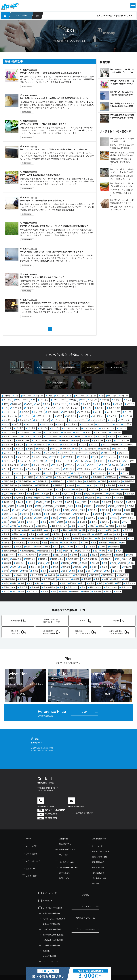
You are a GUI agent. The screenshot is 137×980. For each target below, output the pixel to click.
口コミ (31, 502)
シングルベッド (52, 432)
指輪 (73, 526)
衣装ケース (35, 567)
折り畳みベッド (27, 526)
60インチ (8, 400)
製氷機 (56, 567)
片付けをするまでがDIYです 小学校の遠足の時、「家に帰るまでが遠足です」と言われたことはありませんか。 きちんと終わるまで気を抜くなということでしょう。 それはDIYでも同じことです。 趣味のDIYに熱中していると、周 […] (57, 258)
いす (83, 400)
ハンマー (20, 449)
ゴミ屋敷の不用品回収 (49, 945)
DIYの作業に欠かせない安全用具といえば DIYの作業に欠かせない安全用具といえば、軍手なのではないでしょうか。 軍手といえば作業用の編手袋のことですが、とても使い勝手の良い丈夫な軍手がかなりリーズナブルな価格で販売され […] (57, 207)
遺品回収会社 (65, 575)
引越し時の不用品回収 (49, 913)
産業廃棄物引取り (47, 551)
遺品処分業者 (37, 575)
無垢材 (114, 543)
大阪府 (131, 506)
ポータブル (130, 461)
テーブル (65, 441)
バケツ (31, 449)
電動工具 (23, 587)
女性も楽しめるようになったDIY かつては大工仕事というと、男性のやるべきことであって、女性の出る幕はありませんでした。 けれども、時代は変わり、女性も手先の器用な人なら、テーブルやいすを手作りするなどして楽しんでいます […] (57, 181)
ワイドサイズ (63, 473)
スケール (67, 432)
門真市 (73, 583)
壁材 (71, 506)
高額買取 (97, 591)
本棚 (41, 534)
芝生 (106, 563)
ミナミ (82, 465)
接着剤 (27, 530)
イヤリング (17, 408)
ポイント (101, 461)
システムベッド (90, 428)
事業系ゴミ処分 (96, 868)
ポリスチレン (115, 461)
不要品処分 (115, 481)
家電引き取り (51, 514)
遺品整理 (95, 575)
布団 (55, 518)
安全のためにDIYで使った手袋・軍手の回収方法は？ (42, 201)
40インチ (112, 396)
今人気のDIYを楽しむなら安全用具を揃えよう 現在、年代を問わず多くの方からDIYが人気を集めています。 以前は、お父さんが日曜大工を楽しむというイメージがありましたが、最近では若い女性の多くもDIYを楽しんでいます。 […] (57, 105)
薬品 (14, 567)
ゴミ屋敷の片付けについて (67, 862)
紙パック (127, 559)
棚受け (7, 538)
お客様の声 (28, 869)
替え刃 (7, 534)
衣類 (46, 567)
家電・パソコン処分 (98, 857)
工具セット (17, 518)
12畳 (16, 396)
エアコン (100, 408)
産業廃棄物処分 (27, 86)
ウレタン (88, 408)
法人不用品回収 (96, 873)
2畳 (70, 396)
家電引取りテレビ (83, 514)
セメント (27, 436)
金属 (106, 579)
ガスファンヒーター (44, 416)
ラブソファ (19, 469)
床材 (73, 518)
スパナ (78, 432)
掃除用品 (122, 526)
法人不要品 (35, 543)
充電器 (46, 494)
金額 (31, 583)
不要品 (103, 481)
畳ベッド (69, 551)
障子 (119, 583)
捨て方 (83, 526)
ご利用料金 (61, 839)
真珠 (120, 551)
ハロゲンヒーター (110, 445)
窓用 (6, 559)
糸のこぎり (108, 559)
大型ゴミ (90, 506)
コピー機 (18, 424)
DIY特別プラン (46, 901)
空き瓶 (85, 555)
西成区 (94, 567)
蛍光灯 (23, 567)
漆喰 (95, 543)
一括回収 (30, 477)
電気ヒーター (111, 587)
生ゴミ (81, 547)
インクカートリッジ (35, 408)
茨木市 (123, 563)
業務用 (27, 538)
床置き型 (92, 518)
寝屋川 (118, 514)
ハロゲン (95, 445)
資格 (81, 571)
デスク (76, 441)
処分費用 (20, 498)
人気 (34, 489)
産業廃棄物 (115, 547)
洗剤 (46, 543)
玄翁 (57, 547)
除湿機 (92, 583)
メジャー (93, 465)
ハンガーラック (129, 445)
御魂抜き (106, 522)
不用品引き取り (42, 481)
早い (118, 530)
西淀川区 (116, 567)
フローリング (109, 453)
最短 (16, 534)
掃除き (101, 526)
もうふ (108, 404)
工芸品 (39, 518)
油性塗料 (8, 543)
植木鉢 (17, 538)
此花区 (90, 538)
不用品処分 (112, 477)
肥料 (75, 563)
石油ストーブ (9, 555)
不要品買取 (60, 485)
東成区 (77, 534)
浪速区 (75, 543)
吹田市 (70, 502)
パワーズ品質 (29, 846)
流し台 (65, 543)
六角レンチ (68, 494)
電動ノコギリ (9, 587)
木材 (24, 534)
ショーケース (25, 432)
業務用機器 (39, 538)
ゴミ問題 (8, 428)
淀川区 (85, 543)
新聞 (83, 530)
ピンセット (24, 453)
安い (26, 510)
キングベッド (25, 420)
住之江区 (95, 489)
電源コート (126, 587)
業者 (50, 538)
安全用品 (48, 510)
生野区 (103, 547)
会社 (84, 489)
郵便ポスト (64, 579)
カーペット (26, 416)
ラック (7, 469)
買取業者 (55, 571)
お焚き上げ (17, 404)
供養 (6, 494)
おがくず (93, 400)
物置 (48, 547)
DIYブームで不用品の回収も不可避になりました (40, 175)
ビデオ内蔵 (105, 449)
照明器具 (8, 547)
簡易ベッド (31, 559)
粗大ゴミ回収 (73, 559)
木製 (33, 534)
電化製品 (35, 587)
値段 (31, 494)
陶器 (101, 583)
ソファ (38, 436)
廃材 (6, 522)
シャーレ (123, 428)
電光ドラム (130, 583)
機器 (69, 538)
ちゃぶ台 (74, 404)
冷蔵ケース (99, 494)
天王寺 (7, 510)
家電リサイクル (10, 514)
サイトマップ (85, 906)
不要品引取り (27, 485)
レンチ (122, 469)
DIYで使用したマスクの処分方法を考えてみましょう (42, 277)
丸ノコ (82, 485)
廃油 (22, 522)
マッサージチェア (41, 465)
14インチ (27, 396)
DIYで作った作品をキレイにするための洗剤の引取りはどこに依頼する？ (51, 73)
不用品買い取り (75, 481)
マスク (26, 465)
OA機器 (74, 400)
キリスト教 (127, 416)
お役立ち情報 (29, 876)
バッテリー (43, 449)
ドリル (21, 445)
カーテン (128, 412)
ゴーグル (44, 428)
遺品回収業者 (81, 575)
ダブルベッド (125, 436)
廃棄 (14, 522)
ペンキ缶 (39, 461)
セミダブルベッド (11, 436)
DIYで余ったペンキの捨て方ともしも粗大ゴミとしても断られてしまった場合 (122, 72)
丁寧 (50, 477)
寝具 (109, 514)
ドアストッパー (123, 441)
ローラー (49, 473)
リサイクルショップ (87, 469)
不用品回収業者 (24, 481)
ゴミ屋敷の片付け (97, 878)
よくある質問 (29, 854)
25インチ (60, 396)
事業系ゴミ (9, 489)
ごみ (38, 404)
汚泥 (132, 538)
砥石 (57, 555)
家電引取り (66, 514)
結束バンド (21, 563)
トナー (86, 441)
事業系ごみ (124, 485)
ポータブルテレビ (11, 465)
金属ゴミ (116, 579)
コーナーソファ (104, 424)
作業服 (116, 489)
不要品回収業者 (10, 485)
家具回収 (106, 510)
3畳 (102, 396)
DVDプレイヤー (59, 400)
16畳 (50, 396)
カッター (99, 412)
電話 (14, 591)
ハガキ (65, 445)
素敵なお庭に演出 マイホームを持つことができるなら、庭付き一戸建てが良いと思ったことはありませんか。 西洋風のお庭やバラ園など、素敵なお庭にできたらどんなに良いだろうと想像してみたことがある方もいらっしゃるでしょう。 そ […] (57, 309)
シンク (38, 432)
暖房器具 (129, 530)
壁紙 (80, 506)
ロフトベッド (22, 473)
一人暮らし (9, 477)
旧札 (110, 530)
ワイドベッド (100, 473)
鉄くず (46, 583)
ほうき (97, 404)
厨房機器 (119, 498)
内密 (80, 494)
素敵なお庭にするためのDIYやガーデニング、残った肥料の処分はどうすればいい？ (55, 303)
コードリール (87, 424)
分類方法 (40, 498)
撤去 (48, 530)
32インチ (80, 396)
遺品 (108, 571)
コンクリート (32, 424)
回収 (85, 502)
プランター (56, 457)
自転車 (84, 563)
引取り (94, 522)
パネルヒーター (89, 449)
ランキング (33, 469)
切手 (50, 498)
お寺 (6, 404)
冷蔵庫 (111, 494)
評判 (6, 571)
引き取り (83, 522)
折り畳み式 (43, 526)
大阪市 (121, 506)
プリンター (70, 457)
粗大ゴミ (44, 559)
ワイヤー (114, 473)
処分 (120, 494)
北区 (101, 498)
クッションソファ (78, 420)
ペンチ (50, 461)
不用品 (85, 477)
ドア (110, 441)
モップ (104, 465)
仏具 (60, 489)
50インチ (124, 396)
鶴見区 (119, 591)
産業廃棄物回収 (28, 551)
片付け (29, 547)
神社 (65, 555)
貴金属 (35, 571)
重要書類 (87, 579)
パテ (76, 449)
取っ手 (21, 502)
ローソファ (36, 473)
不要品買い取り (44, 485)
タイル (90, 436)
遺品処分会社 (22, 575)
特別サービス (62, 878)
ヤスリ (126, 465)
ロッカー (8, 473)
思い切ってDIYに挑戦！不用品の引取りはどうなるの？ (43, 124)
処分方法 (130, 494)
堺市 (31, 506)
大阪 (112, 506)
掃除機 (111, 526)
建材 (53, 522)
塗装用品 (49, 506)
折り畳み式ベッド (60, 526)
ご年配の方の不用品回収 (50, 929)
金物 (14, 583)
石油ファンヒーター (28, 555)
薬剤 (6, 567)
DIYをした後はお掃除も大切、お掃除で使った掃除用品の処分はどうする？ (52, 252)
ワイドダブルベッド (82, 473)
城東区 (21, 506)
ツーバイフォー (40, 441)
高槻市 (86, 591)
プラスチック (23, 457)
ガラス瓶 (85, 416)
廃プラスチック (129, 518)
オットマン (38, 412)
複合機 (78, 567)
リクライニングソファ (51, 469)
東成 (68, 534)
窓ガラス (132, 555)
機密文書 (79, 538)
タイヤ (80, 436)
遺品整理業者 (9, 579)
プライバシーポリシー (85, 929)
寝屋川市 (129, 514)
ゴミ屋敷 (32, 428)
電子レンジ (73, 587)
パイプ (55, 449)
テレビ (54, 441)
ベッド (96, 457)
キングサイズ (9, 420)
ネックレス (41, 445)
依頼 (14, 494)
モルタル (115, 465)
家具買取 (118, 510)
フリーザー (78, 453)
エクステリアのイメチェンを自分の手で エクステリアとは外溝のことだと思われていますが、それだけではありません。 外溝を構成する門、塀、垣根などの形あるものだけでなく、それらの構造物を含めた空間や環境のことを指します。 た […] (57, 156)
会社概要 (85, 895)
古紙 (40, 502)
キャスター (113, 416)
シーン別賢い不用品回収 (50, 908)
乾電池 (100, 485)
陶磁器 (110, 583)
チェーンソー (23, 441)
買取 (45, 571)
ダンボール (9, 441)
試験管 (15, 571)
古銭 (48, 502)
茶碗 (132, 563)
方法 (102, 530)
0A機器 (7, 396)
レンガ (112, 469)
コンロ (60, 424)
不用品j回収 (98, 477)
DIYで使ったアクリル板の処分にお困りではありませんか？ (122, 186)
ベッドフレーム (110, 457)
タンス (112, 436)
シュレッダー (9, 432)
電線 (6, 591)
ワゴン (125, 473)
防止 (82, 583)
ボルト (90, 461)
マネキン (71, 465)
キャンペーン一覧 (47, 893)
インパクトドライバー (71, 408)
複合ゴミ (67, 567)
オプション (61, 855)
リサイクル (70, 469)
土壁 (12, 506)
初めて (70, 498)
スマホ (88, 432)
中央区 (72, 485)
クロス (113, 420)
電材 (84, 587)
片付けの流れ (62, 873)
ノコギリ (54, 445)
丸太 (91, 485)
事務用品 (111, 485)
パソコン (66, 449)
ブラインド (124, 453)
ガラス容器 (72, 416)
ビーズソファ (9, 453)
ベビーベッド (9, 461)
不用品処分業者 (128, 477)
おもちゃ (117, 400)
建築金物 (71, 522)
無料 (123, 543)
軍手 (90, 571)
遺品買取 (35, 579)
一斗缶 (41, 477)
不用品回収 (9, 481)
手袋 (14, 526)
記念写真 (128, 567)
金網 (22, 583)
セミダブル (116, 432)
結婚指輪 (8, 563)
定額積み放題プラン (65, 849)
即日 (109, 498)
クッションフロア (98, 420)
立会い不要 (17, 559)
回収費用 (119, 502)
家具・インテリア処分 (99, 852)
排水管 (7, 530)
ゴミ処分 (127, 424)
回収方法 (95, 502)
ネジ (30, 445)
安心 (58, 510)
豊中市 (25, 571)
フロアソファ (93, 453)
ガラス (60, 416)
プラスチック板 (40, 457)
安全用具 (36, 510)
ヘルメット (84, 457)
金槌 (6, 583)
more (22, 694)
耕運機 (66, 563)
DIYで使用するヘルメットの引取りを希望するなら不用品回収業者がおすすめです (55, 98)
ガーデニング (99, 416)
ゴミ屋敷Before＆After (66, 868)
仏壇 (68, 489)
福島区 (74, 555)
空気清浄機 (107, 555)
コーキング (73, 424)
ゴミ (117, 424)
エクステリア (114, 408)
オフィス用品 (85, 412)
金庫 (126, 579)
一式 (20, 477)
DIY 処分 (44, 400)
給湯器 (33, 563)
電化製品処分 (49, 587)
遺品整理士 (124, 575)
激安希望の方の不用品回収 (51, 935)
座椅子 (115, 518)
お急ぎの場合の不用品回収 (51, 940)
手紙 (6, 526)
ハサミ (83, 445)
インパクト (52, 408)
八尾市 (56, 494)
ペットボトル (25, 461)
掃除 (92, 526)
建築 (61, 522)
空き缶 (95, 555)
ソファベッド (67, 436)
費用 (65, 571)
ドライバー (9, 445)
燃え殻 (19, 547)
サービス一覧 (95, 846)
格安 (118, 534)
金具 (98, 579)
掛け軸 (17, 530)
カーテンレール (10, 416)
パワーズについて (31, 861)
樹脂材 (59, 538)
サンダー (56, 428)
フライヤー (64, 453)
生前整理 (92, 547)
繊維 (57, 563)
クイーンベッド (60, 420)
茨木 (114, 563)
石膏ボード (46, 555)
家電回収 (37, 514)
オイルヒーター (10, 412)
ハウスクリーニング (48, 961)
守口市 (17, 510)
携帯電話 (38, 530)
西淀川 (105, 567)
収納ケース (9, 502)
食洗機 (45, 591)
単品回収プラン (63, 844)
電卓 (61, 587)
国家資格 (132, 502)
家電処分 (25, 514)
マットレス (58, 465)
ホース (80, 461)
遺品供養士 (119, 571)
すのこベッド (60, 404)
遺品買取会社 (49, 579)
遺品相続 (23, 579)
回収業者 (107, 502)
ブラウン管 (9, 457)
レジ (102, 469)
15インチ (39, 396)
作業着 (126, 489)
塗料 (39, 506)
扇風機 (117, 522)
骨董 (55, 591)
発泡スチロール (84, 551)
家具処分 (94, 510)
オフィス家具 (53, 412)
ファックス (50, 453)
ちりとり (86, 404)
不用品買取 (91, 481)
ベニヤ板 (125, 457)
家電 (128, 510)
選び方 (99, 571)
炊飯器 (104, 543)
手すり (127, 522)
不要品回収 (129, 481)
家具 (83, 510)
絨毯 (42, 563)
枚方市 (109, 534)
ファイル (37, 453)
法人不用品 (21, 543)
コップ (7, 424)
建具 (45, 522)
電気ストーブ (96, 587)
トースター (98, 441)
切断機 (59, 498)
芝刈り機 (95, 563)
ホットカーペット (65, 461)
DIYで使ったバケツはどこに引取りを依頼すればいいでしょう (122, 95)
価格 (22, 494)
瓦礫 (71, 547)
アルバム (131, 404)
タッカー (101, 436)
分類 (30, 498)
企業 (76, 489)
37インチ (92, 396)
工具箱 (29, 518)
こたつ (29, 404)
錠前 (64, 583)
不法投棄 (74, 477)
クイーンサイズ (42, 420)
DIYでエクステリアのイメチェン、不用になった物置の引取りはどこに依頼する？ (55, 149)
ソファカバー (51, 436)
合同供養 (58, 502)
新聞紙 (93, 530)
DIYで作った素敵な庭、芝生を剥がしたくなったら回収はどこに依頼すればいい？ (55, 226)
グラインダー (126, 420)
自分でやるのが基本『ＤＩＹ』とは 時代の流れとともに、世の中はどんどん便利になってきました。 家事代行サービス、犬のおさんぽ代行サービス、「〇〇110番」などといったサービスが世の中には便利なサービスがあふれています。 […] (57, 130)
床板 (81, 518)
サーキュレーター (72, 428)
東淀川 (87, 534)
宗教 (67, 510)
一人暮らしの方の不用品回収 (52, 919)
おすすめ (105, 400)
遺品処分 (8, 575)
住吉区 (106, 489)
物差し (39, 547)
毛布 (99, 538)
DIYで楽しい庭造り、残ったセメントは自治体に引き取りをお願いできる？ (122, 172)
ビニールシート (121, 449)
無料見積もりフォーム (85, 918)
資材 (73, 571)
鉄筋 (56, 583)
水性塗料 (109, 538)
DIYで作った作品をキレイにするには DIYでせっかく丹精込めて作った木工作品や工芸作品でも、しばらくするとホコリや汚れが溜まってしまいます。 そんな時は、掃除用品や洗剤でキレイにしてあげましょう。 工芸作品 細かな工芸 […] (57, 79)
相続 (111, 551)
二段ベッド (22, 489)
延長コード (33, 522)
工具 (6, 518)
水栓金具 (121, 538)
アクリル (119, 404)
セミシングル (101, 432)
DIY (34, 400)
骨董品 (64, 591)
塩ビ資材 (61, 506)
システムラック (108, 428)
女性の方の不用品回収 (49, 924)
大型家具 (102, 506)
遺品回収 (51, 575)
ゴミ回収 (20, 428)
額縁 (22, 591)
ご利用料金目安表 (97, 839)
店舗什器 (104, 518)
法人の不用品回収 (47, 956)
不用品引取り (59, 481)
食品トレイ (33, 591)
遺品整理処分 (109, 575)
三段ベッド (61, 477)
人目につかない (47, 489)
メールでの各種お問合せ (83, 813)
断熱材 (74, 530)
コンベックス (47, 424)
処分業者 (8, 498)
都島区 (76, 579)
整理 (57, 530)
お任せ (128, 400)
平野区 (64, 518)
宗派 (75, 510)
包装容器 (91, 498)
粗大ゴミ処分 (58, 559)
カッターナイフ (113, 412)
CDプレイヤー (22, 400)
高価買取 (75, 591)
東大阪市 (57, 534)
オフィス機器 (69, 412)
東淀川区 (98, 534)
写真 (88, 494)
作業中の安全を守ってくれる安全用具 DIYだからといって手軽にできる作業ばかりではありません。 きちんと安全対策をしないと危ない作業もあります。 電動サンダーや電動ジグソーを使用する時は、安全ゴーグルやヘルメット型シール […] (57, 284)
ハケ (74, 445)
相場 (103, 551)
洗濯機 (55, 543)
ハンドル (8, 449)
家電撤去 (99, 514)
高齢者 (108, 591)
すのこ (47, 404)
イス (6, 408)
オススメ (25, 412)
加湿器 (80, 498)
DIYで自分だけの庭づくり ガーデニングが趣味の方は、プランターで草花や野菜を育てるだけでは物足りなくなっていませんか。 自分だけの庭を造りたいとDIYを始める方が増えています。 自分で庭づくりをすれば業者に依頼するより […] (57, 233)
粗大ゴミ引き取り (91, 559)
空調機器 (120, 555)
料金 (65, 530)
